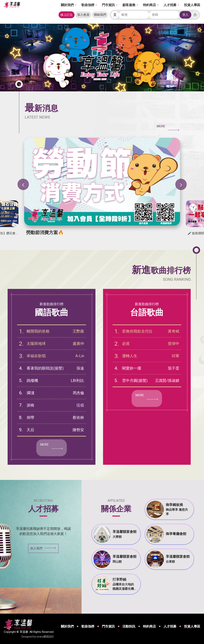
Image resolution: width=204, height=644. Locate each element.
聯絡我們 (100, 15)
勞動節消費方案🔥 (45, 233)
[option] (102, 186)
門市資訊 (108, 5)
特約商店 (149, 5)
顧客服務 (129, 5)
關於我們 (67, 5)
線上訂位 (67, 15)
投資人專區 (192, 5)
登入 (185, 15)
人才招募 (170, 5)
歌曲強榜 (88, 5)
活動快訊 (129, 626)
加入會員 (83, 15)
